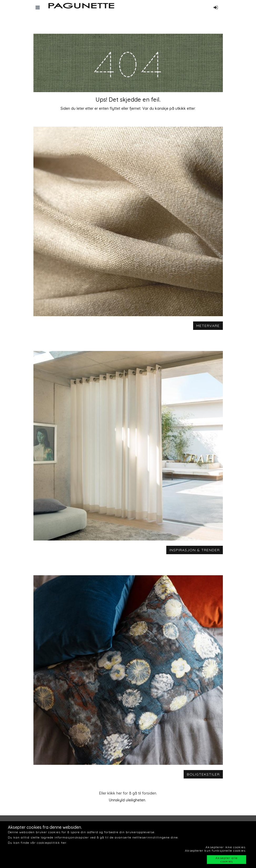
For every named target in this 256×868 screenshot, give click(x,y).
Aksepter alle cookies (227, 860)
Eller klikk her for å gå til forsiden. (128, 793)
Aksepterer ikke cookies (225, 847)
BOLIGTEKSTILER (203, 774)
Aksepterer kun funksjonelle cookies (215, 850)
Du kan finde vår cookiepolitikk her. (37, 843)
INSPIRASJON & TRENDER (195, 550)
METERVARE (208, 326)
